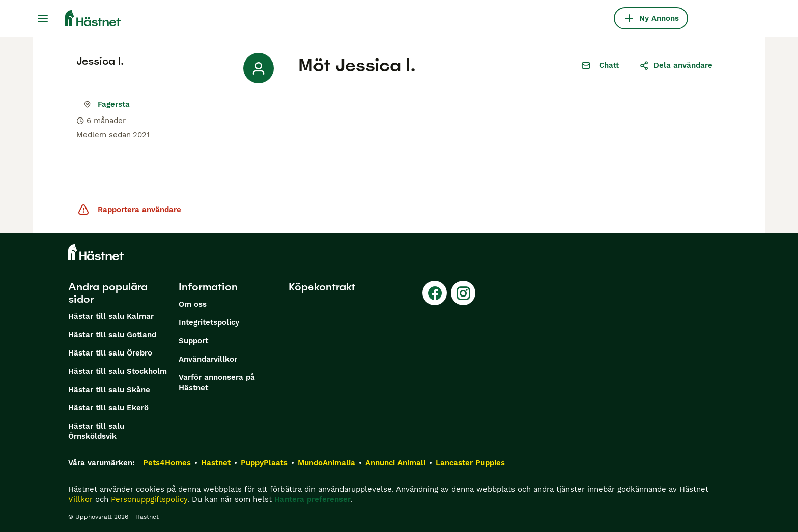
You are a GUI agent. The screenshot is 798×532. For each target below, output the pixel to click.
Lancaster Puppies (470, 463)
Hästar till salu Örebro (110, 353)
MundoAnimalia (326, 463)
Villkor (80, 499)
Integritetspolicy (209, 322)
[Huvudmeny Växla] (43, 18)
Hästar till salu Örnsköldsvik (96, 431)
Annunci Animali (395, 463)
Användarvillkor (208, 359)
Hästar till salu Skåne (109, 390)
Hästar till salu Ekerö (108, 408)
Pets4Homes (167, 463)
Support (193, 341)
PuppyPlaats (264, 463)
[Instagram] (463, 293)
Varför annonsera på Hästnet (217, 382)
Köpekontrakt (322, 287)
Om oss (193, 304)
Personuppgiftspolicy (149, 499)
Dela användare (676, 65)
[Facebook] (435, 293)
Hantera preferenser (312, 499)
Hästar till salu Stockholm (118, 371)
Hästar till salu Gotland (112, 335)
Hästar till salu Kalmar (111, 316)
